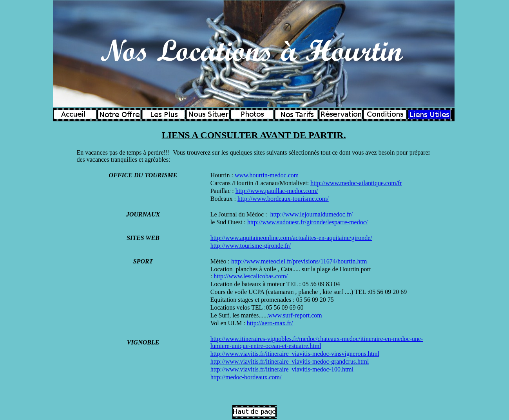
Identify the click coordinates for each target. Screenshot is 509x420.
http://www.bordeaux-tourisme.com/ (283, 199)
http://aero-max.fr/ (270, 323)
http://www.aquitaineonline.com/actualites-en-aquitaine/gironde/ (291, 238)
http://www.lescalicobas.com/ (251, 276)
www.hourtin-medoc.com (267, 175)
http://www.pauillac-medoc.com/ (277, 191)
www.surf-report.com (295, 315)
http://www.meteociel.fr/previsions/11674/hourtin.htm (299, 261)
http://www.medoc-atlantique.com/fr (356, 183)
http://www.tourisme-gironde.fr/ (251, 246)
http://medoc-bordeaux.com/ (246, 377)
